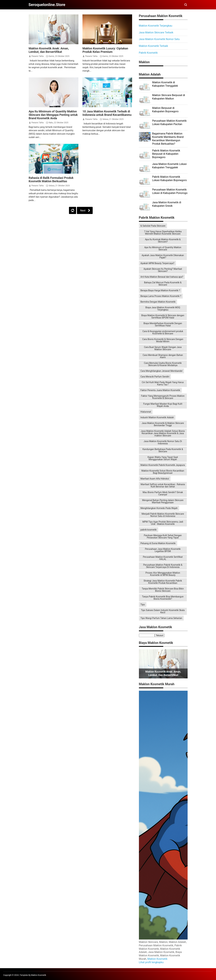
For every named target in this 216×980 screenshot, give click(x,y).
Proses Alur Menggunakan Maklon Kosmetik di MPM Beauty (163, 574)
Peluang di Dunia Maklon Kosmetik (158, 543)
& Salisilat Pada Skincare (153, 226)
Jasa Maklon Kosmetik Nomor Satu (159, 39)
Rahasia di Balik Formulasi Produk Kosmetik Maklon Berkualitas (51, 179)
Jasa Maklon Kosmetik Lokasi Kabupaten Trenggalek (170, 166)
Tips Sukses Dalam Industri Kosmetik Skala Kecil (163, 611)
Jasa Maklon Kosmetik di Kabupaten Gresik (167, 204)
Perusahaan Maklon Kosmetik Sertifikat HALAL (163, 558)
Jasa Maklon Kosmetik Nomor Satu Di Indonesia (163, 442)
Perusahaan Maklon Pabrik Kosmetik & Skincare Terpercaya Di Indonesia (163, 566)
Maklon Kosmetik (157, 959)
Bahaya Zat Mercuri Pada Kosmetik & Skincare (163, 284)
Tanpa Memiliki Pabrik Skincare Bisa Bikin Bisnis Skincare (163, 590)
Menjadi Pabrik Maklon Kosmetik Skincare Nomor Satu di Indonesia (163, 515)
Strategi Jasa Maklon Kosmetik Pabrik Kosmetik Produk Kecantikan (163, 582)
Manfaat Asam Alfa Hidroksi (155, 479)
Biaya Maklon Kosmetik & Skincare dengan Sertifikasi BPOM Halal (163, 317)
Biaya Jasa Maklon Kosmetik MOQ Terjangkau (163, 309)
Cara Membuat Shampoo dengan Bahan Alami (163, 356)
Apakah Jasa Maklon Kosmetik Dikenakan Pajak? (163, 256)
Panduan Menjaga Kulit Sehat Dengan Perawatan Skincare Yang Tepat (163, 536)
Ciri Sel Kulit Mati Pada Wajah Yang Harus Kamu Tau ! (163, 383)
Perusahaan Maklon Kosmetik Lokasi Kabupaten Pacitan (169, 122)
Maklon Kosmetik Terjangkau (156, 26)
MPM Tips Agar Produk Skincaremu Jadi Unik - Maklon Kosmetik (163, 523)
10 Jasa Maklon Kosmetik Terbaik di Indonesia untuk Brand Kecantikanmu (107, 113)
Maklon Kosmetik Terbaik (154, 46)
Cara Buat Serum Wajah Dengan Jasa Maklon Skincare (163, 348)
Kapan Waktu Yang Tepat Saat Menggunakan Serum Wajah (163, 458)
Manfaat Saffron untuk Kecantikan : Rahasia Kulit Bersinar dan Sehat (163, 485)
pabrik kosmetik (149, 530)
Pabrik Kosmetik (148, 53)
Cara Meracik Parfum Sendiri (155, 377)
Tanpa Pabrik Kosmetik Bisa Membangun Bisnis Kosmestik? (163, 598)
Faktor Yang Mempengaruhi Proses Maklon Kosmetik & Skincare (163, 397)
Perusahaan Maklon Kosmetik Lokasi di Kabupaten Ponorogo (170, 191)
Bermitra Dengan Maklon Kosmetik (158, 302)
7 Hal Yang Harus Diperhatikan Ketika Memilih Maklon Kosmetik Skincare (163, 233)
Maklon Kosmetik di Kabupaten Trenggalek (165, 84)
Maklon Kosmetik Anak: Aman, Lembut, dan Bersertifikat (49, 50)
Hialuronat (146, 412)
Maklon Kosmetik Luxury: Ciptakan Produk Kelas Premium (105, 50)
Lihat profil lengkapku (151, 962)
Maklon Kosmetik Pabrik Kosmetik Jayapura (163, 465)
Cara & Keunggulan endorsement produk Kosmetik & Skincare (163, 332)
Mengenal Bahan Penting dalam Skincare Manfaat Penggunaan (163, 501)
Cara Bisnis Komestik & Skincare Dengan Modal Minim (163, 340)
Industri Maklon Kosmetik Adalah (157, 417)
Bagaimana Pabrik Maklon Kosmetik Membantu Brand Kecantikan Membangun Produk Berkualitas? (168, 139)
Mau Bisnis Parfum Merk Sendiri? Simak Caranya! (163, 493)
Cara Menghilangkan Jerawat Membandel (161, 371)
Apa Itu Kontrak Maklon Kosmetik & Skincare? (163, 241)
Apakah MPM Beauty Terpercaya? (157, 263)
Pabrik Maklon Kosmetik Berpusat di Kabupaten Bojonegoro (166, 154)
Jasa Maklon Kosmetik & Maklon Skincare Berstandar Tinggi (163, 424)
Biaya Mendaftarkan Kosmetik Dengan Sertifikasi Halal (163, 324)
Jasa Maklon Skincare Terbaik (156, 32)
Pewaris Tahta (37, 56)
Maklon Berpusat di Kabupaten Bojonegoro (165, 110)
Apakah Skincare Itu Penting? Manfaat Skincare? (163, 270)
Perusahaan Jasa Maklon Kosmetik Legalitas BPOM (163, 550)
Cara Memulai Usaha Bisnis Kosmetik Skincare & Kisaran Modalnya (163, 364)
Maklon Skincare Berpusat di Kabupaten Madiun (169, 97)
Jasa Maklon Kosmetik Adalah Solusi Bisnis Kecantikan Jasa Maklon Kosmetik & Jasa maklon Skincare (163, 433)
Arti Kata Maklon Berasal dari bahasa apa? (162, 277)
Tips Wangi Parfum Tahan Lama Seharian (161, 618)
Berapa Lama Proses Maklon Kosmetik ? (161, 296)
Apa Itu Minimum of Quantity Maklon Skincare (163, 248)
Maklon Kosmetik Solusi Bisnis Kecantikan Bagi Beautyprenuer (163, 472)
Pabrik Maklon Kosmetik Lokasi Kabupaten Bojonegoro (170, 179)
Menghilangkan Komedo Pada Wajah (159, 508)
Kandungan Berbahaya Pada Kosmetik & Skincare (163, 450)
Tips (143, 605)
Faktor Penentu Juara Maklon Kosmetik (160, 390)
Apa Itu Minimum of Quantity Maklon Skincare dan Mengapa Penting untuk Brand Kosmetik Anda (53, 115)
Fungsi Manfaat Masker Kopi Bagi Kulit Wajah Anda (163, 405)
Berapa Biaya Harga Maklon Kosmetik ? (160, 290)
